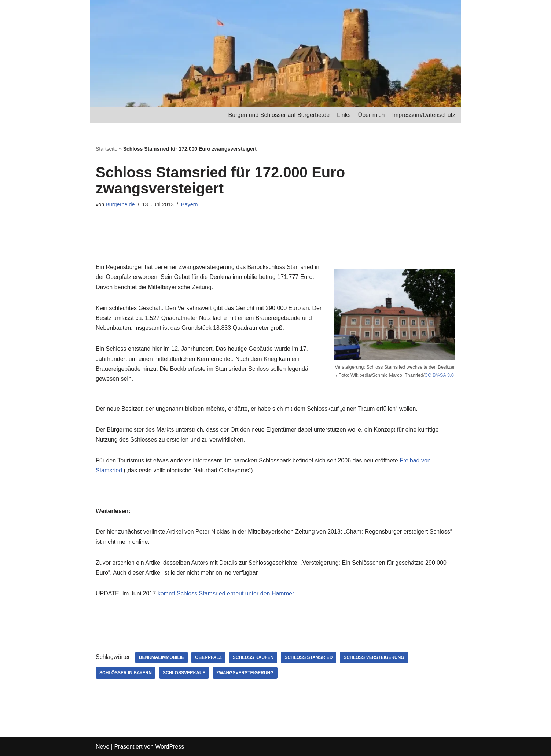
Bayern (190, 204)
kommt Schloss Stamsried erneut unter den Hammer (226, 593)
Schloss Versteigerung (374, 657)
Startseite (106, 149)
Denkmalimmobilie (161, 657)
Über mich (372, 115)
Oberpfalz (208, 657)
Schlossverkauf (184, 673)
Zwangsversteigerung (245, 673)
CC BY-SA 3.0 (439, 375)
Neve (102, 747)
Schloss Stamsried (308, 657)
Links (344, 115)
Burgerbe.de (120, 204)
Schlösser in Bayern (126, 673)
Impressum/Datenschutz (424, 115)
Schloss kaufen (253, 657)
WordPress (170, 747)
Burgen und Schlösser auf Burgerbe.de (279, 115)
